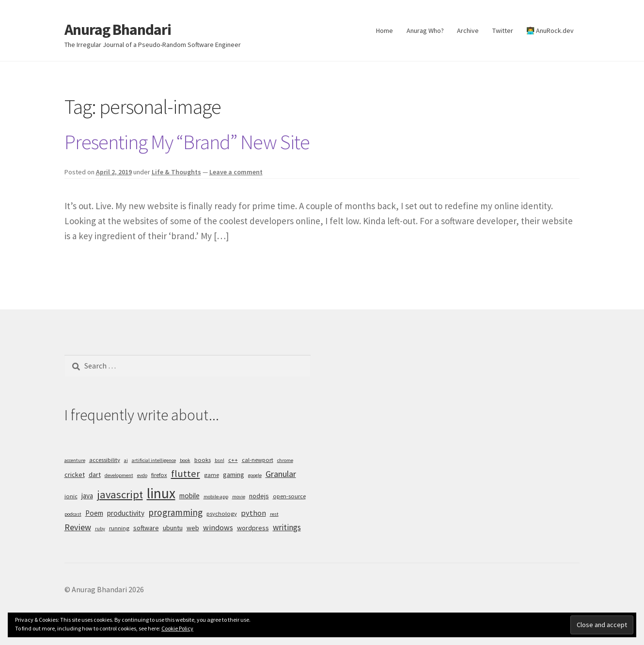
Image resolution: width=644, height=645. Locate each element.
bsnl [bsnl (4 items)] (220, 460)
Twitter (503, 31)
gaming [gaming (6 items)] (234, 475)
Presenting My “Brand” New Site (187, 142)
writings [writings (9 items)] (287, 527)
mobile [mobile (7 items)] (189, 496)
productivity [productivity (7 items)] (126, 513)
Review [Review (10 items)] (78, 527)
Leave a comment (236, 172)
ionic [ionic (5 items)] (71, 496)
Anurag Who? (425, 31)
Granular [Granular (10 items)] (281, 474)
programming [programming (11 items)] (175, 512)
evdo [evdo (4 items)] (142, 475)
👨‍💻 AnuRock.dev (550, 31)
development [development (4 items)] (119, 475)
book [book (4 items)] (185, 460)
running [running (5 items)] (119, 528)
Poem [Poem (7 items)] (94, 513)
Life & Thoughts (176, 172)
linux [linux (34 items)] (161, 493)
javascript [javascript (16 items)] (120, 494)
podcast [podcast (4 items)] (73, 514)
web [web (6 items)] (193, 528)
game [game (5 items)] (212, 475)
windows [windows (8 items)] (218, 527)
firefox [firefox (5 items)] (159, 475)
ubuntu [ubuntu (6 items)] (173, 528)
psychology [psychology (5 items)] (222, 514)
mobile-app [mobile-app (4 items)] (216, 497)
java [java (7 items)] (87, 496)
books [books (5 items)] (203, 460)
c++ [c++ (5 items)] (233, 460)
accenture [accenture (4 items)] (75, 460)
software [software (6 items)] (146, 528)
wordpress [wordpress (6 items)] (253, 528)
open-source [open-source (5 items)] (289, 496)
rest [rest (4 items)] (274, 514)
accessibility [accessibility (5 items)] (105, 460)
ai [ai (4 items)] (126, 460)
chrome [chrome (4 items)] (285, 460)
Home (385, 31)
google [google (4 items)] (255, 475)
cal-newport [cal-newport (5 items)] (258, 460)
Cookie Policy (177, 628)
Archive (468, 31)
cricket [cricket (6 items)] (75, 475)
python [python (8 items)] (253, 513)
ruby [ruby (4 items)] (100, 529)
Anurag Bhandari (118, 30)
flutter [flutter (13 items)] (186, 474)
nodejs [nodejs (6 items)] (259, 496)
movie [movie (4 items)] (239, 497)
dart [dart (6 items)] (95, 475)
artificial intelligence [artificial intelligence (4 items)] (154, 460)
